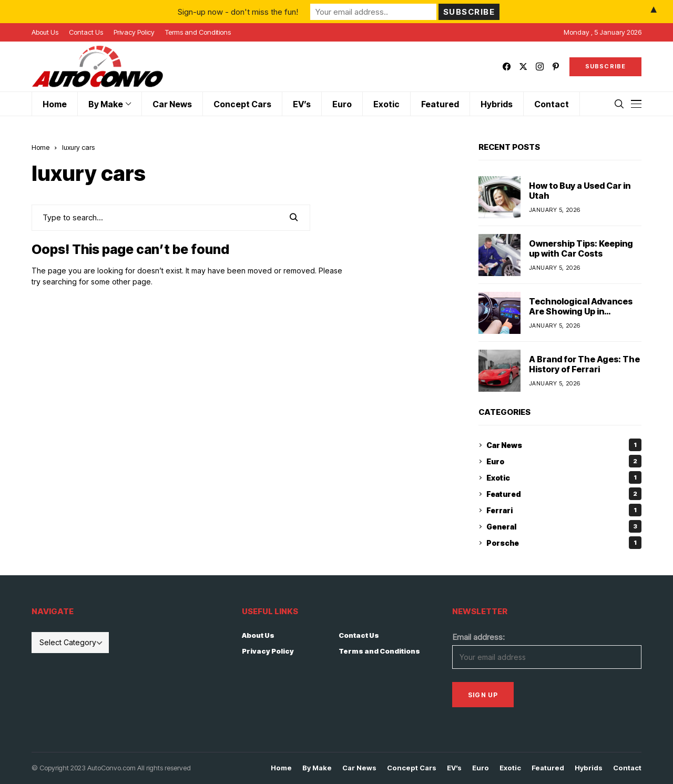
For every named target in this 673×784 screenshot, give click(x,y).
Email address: (478, 637)
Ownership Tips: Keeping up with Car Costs (581, 248)
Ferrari (564, 510)
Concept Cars (412, 768)
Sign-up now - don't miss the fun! (238, 11)
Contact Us (359, 635)
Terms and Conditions (379, 651)
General (564, 526)
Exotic (564, 477)
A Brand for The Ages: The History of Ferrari (584, 364)
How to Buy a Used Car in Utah (580, 191)
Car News (564, 445)
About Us (258, 635)
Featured (564, 494)
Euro (564, 461)
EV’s (454, 768)
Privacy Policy (268, 651)
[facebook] (507, 67)
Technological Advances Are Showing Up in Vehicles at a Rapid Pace (581, 311)
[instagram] (540, 67)
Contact (627, 768)
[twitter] (523, 67)
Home (40, 147)
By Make (317, 768)
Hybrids (589, 768)
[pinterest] (556, 67)
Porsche (564, 543)
